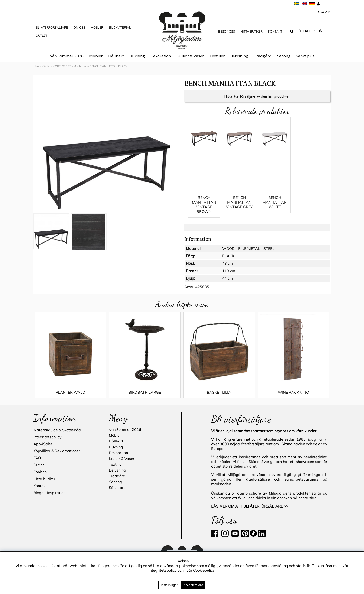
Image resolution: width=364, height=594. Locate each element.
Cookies (40, 472)
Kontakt (275, 31)
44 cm (227, 278)
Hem (37, 66)
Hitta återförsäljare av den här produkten (257, 96)
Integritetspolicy (47, 437)
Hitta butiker (252, 31)
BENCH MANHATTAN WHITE (275, 202)
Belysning (239, 56)
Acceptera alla (193, 585)
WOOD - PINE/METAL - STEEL (248, 248)
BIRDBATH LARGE (145, 392)
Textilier (217, 56)
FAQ (37, 458)
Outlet (42, 36)
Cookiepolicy (204, 570)
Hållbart (116, 56)
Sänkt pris (305, 56)
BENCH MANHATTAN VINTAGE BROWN (204, 205)
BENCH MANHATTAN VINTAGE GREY (239, 202)
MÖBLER (97, 27)
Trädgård (263, 56)
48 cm (227, 263)
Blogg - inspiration (49, 493)
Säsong (284, 56)
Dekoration (161, 56)
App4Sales (43, 444)
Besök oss (227, 31)
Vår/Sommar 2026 (67, 56)
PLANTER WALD (70, 392)
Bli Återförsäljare (52, 27)
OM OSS (79, 27)
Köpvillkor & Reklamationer (57, 451)
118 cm (229, 271)
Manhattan (81, 66)
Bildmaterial (120, 27)
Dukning (137, 56)
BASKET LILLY (219, 392)
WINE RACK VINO (293, 392)
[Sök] (313, 32)
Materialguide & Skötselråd (57, 430)
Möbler (96, 56)
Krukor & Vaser (190, 56)
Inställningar (169, 585)
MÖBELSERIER (62, 66)
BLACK (228, 256)
